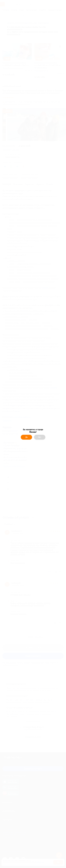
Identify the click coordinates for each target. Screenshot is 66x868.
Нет (40, 437)
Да (26, 437)
